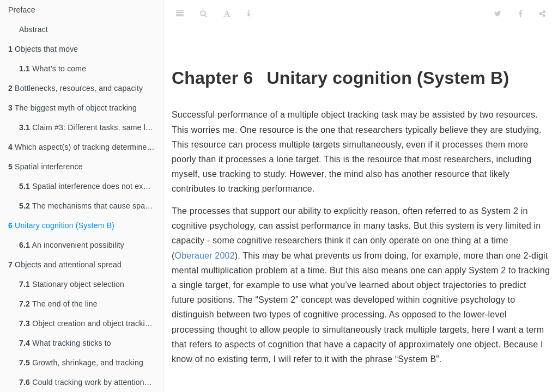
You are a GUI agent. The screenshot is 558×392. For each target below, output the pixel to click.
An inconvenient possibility (72, 245)
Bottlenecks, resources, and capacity (75, 88)
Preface (22, 10)
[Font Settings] (227, 14)
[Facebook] (520, 14)
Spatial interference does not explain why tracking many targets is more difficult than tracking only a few (91, 186)
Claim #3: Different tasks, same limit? (91, 127)
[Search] (204, 14)
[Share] (542, 14)
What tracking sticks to (65, 343)
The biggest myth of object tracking (72, 108)
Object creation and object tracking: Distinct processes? (91, 323)
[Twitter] (498, 14)
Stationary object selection (72, 284)
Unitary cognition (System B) (61, 225)
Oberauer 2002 (205, 256)
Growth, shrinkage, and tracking (81, 363)
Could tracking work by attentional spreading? (91, 382)
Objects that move (43, 49)
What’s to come (53, 69)
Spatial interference (46, 167)
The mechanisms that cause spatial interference (91, 206)
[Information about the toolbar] (249, 14)
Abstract (34, 29)
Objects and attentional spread (65, 265)
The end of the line (58, 304)
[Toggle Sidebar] (180, 14)
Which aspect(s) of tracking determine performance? (86, 147)
